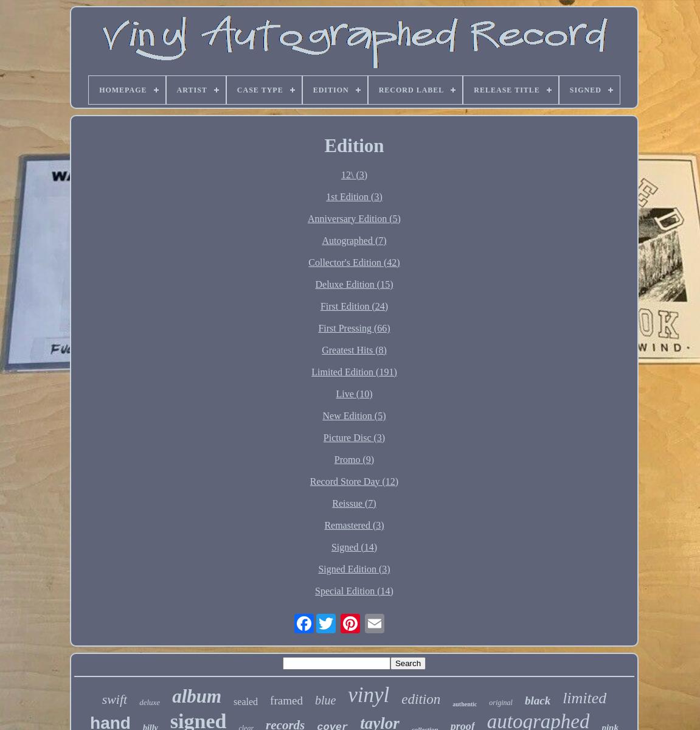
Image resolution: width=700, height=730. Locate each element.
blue (325, 700)
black (538, 700)
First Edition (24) (354, 306)
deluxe (150, 702)
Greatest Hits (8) (354, 350)
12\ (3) (354, 175)
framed (286, 700)
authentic (465, 704)
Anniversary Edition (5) (354, 219)
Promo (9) (354, 460)
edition (421, 699)
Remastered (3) (354, 525)
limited (584, 698)
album (197, 696)
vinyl (369, 695)
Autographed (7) (354, 241)
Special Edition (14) (354, 591)
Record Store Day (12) (354, 481)
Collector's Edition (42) (354, 262)
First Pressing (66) (354, 328)
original (501, 703)
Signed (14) (354, 547)
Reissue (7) (354, 503)
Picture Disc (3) (354, 438)
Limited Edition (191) (354, 372)
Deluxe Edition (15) (355, 284)
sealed (246, 702)
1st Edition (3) (354, 197)
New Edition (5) (355, 416)
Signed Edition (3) (354, 569)
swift (115, 699)
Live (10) (355, 394)
